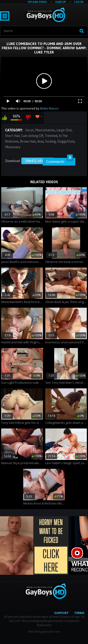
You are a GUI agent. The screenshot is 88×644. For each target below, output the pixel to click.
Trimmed (51, 136)
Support (61, 613)
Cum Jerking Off (32, 136)
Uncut (30, 130)
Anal (40, 141)
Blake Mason (49, 108)
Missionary (13, 147)
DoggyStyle (66, 141)
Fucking (50, 141)
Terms (79, 613)
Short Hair (12, 136)
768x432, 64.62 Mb (38, 161)
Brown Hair (28, 141)
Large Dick (64, 130)
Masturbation (45, 130)
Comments (60, 161)
